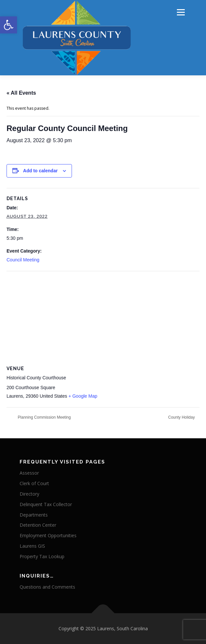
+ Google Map (83, 396)
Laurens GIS (32, 546)
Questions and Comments (47, 587)
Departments (34, 515)
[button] (9, 25)
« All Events (21, 93)
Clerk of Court (34, 483)
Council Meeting (23, 260)
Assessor (29, 473)
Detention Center (38, 525)
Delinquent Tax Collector (46, 504)
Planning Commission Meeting (44, 417)
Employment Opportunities (48, 535)
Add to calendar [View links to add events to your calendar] (41, 171)
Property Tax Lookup (42, 556)
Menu (180, 12)
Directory (29, 494)
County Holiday (182, 417)
